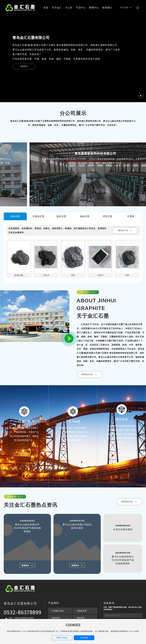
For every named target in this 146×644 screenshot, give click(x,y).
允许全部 (84, 638)
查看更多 (27, 565)
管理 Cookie (62, 638)
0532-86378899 (23, 612)
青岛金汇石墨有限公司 (73, 153)
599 (73, 275)
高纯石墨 (19, 275)
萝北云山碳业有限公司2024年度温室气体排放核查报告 (27, 528)
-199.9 (46, 275)
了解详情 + (24, 66)
